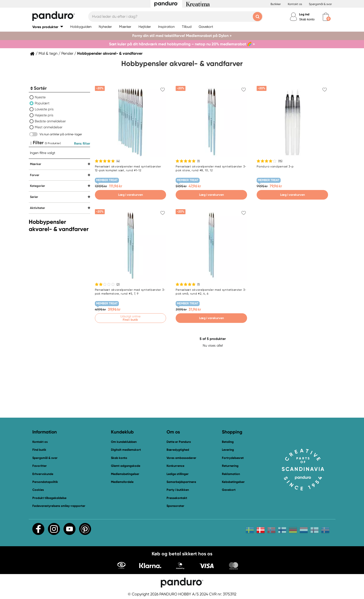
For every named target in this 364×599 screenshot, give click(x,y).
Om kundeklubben (124, 442)
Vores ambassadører (181, 458)
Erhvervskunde (43, 474)
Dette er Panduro (179, 442)
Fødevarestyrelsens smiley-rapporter (59, 506)
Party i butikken (178, 490)
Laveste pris (44, 109)
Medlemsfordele (122, 482)
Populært (42, 103)
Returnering (230, 466)
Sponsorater (175, 506)
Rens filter (82, 143)
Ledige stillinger (178, 474)
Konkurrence (175, 466)
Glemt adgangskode (126, 466)
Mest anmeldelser (49, 127)
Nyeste (40, 97)
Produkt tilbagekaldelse (49, 498)
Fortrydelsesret (233, 458)
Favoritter (40, 466)
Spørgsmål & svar (320, 4)
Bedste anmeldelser (50, 121)
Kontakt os (295, 4)
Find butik (39, 450)
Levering (228, 450)
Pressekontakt (177, 498)
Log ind (304, 14)
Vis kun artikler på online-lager (61, 134)
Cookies (38, 490)
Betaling (228, 442)
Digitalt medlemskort (126, 450)
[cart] (326, 17)
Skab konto (307, 19)
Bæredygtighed (178, 450)
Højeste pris (44, 115)
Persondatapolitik (45, 482)
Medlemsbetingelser (125, 474)
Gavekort (229, 490)
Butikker (276, 4)
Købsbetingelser (233, 482)
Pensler (67, 53)
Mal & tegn (48, 53)
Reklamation (231, 474)
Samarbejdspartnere (181, 482)
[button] (48, 27)
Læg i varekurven (130, 195)
